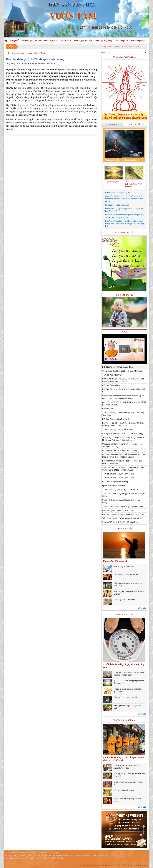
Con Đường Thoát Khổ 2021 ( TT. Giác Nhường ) (122, 371)
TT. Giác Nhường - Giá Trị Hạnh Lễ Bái (118, 474)
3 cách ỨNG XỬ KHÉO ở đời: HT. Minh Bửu (120, 522)
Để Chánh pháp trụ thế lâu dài (126, 575)
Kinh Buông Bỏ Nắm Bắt (124, 566)
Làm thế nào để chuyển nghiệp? (118, 193)
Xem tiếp (142, 608)
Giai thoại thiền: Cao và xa (124, 600)
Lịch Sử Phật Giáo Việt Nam (114, 486)
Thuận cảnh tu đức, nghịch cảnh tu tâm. (121, 160)
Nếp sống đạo (122, 41)
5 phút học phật (124, 528)
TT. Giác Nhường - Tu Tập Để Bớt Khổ (118, 430)
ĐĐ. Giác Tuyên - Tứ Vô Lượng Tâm (117, 367)
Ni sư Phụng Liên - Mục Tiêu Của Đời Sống (120, 450)
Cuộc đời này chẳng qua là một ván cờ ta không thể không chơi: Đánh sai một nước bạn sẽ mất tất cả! (125, 199)
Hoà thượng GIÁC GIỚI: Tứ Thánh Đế (118, 510)
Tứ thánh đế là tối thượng (124, 790)
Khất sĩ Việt (27, 41)
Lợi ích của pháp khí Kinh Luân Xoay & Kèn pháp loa (134, 184)
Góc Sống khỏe (138, 41)
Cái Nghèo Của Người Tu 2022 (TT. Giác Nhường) (123, 434)
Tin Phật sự (66, 41)
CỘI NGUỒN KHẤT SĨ (111, 385)
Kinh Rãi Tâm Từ (109, 409)
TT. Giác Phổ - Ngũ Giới (112, 375)
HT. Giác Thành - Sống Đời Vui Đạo (117, 419)
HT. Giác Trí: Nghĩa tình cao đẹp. (116, 482)
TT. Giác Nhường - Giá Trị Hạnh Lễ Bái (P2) (120, 490)
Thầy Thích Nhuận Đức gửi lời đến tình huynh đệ (122, 518)
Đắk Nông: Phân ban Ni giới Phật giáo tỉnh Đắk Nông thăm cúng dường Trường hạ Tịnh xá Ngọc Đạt (125, 224)
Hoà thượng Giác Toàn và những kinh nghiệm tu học (123, 514)
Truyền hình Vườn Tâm (124, 720)
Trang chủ (14, 41)
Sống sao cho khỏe (124, 614)
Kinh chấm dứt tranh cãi (115, 561)
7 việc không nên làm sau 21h (126, 697)
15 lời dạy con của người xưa (117, 205)
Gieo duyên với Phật (83, 41)
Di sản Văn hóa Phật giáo (46, 41)
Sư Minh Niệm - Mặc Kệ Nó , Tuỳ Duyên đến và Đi (123, 507)
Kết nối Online (40, 53)
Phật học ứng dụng (104, 41)
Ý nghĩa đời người (112, 182)
